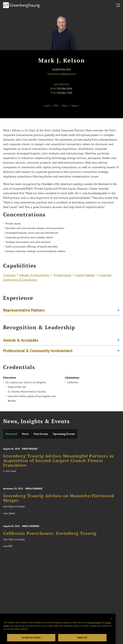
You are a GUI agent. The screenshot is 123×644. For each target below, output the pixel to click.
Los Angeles (61, 84)
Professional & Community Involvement (38, 352)
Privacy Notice (94, 627)
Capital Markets (85, 276)
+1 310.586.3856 (63, 88)
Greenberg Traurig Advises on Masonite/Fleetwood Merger (59, 500)
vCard (47, 106)
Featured (11, 434)
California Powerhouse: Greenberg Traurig (50, 535)
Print (65, 106)
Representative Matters (24, 311)
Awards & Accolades (21, 341)
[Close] (111, 623)
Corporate (9, 276)
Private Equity (62, 276)
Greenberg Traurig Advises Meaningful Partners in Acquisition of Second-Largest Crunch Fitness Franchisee (59, 463)
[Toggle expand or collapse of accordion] (118, 311)
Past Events (41, 434)
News (25, 434)
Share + (75, 106)
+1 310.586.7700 (62, 93)
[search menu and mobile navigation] (119, 5)
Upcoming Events (64, 434)
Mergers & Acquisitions (35, 276)
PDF (56, 106)
